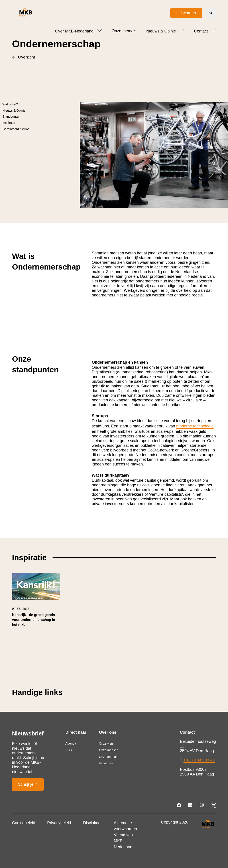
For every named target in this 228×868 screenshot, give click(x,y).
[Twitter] (214, 805)
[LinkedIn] (191, 805)
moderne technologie (195, 426)
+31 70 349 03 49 (199, 760)
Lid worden (186, 13)
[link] (36, 602)
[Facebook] (179, 805)
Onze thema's (124, 31)
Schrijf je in (28, 784)
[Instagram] (202, 805)
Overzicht (23, 57)
